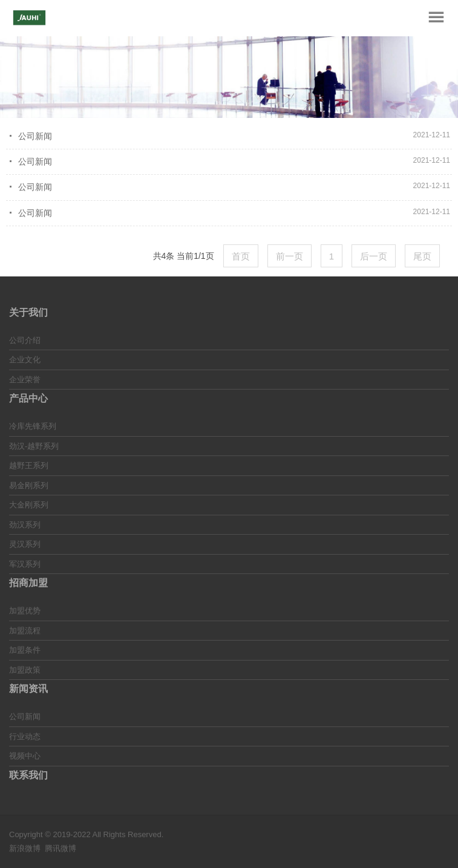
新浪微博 (25, 848)
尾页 (422, 256)
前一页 (290, 256)
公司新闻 (35, 136)
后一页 (374, 256)
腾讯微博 (61, 848)
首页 (241, 256)
